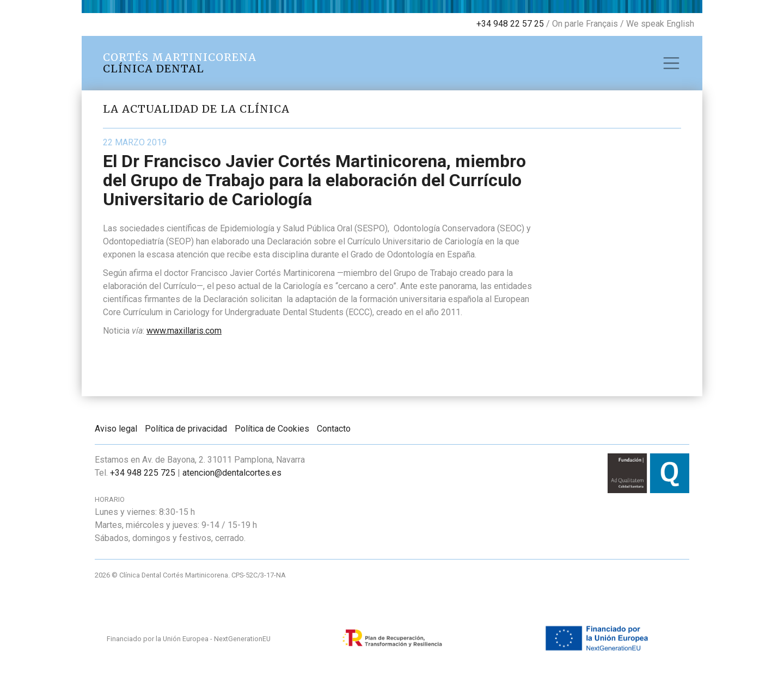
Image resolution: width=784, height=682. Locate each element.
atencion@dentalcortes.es (232, 473)
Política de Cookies (272, 429)
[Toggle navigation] (671, 63)
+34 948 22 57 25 (510, 24)
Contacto (334, 429)
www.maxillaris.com (184, 331)
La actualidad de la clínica (196, 109)
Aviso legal (116, 429)
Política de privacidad (186, 429)
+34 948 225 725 (143, 473)
